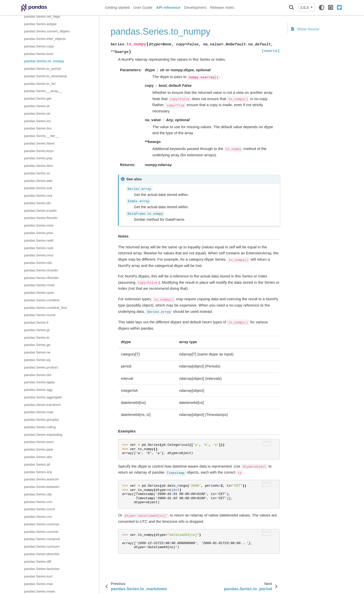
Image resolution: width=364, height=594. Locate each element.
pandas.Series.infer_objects (45, 39)
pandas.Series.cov (38, 517)
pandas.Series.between (42, 487)
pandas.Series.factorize (42, 569)
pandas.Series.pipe (39, 449)
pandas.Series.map (39, 412)
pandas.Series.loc (37, 121)
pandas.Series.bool (39, 54)
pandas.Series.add (38, 181)
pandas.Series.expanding (43, 435)
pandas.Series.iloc (38, 128)
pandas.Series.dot (38, 375)
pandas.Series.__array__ (43, 91)
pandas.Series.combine (42, 300)
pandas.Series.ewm (39, 442)
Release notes (222, 7)
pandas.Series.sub (38, 188)
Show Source (305, 29)
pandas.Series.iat (37, 114)
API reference (168, 7)
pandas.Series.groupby (41, 420)
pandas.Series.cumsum (42, 546)
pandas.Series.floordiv (41, 218)
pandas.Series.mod (39, 225)
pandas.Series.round (40, 315)
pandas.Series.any (38, 472)
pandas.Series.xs (37, 173)
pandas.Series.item (39, 166)
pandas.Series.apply (39, 382)
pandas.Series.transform (42, 405)
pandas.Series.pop (38, 158)
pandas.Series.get (38, 98)
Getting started (117, 7)
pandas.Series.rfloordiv (41, 278)
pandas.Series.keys (39, 151)
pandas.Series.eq (37, 360)
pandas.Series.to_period (42, 69)
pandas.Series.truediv (40, 211)
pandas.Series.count (39, 509)
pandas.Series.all (37, 464)
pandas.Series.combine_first (45, 308)
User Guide (143, 7)
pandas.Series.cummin (41, 532)
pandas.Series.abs (38, 457)
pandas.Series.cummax (42, 524)
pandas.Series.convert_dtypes (47, 31)
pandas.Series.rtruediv (41, 270)
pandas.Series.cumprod (42, 539)
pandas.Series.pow (38, 233)
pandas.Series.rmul (39, 255)
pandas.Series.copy (39, 46)
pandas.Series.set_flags (42, 16)
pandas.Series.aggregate (43, 397)
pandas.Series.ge (37, 345)
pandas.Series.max (39, 584)
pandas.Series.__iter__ (41, 136)
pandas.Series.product (41, 367)
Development (195, 7)
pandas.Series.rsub (39, 248)
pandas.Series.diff (38, 562)
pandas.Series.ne (37, 352)
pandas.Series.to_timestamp (45, 76)
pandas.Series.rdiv (38, 263)
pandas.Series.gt (37, 330)
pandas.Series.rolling (40, 427)
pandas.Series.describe (42, 554)
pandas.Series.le (37, 338)
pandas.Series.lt (36, 322)
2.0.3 (305, 7)
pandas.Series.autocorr (42, 479)
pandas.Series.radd (39, 240)
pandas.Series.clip (38, 494)
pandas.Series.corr (38, 502)
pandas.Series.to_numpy (44, 61)
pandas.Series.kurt (38, 576)
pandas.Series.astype (40, 24)
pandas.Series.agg (38, 390)
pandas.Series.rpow (39, 293)
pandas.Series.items (39, 143)
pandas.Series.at (37, 106)
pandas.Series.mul (38, 196)
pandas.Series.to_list (40, 84)
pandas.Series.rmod (39, 285)
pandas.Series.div (37, 203)
